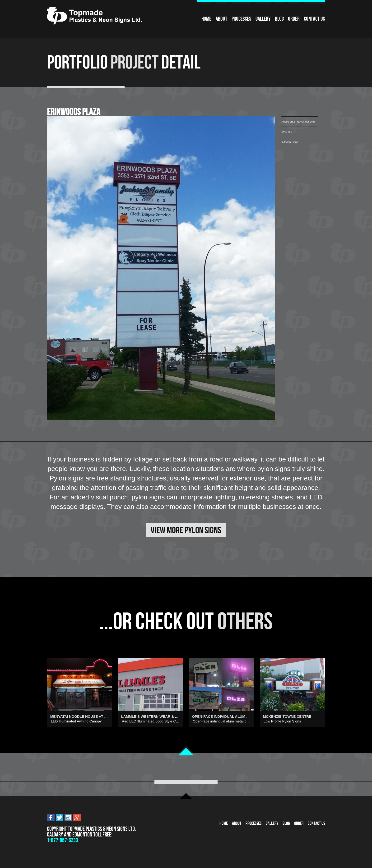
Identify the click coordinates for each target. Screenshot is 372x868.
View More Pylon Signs (186, 530)
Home (206, 19)
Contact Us (314, 19)
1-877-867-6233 (63, 840)
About (221, 19)
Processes (241, 19)
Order (294, 19)
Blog (279, 19)
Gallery (263, 19)
